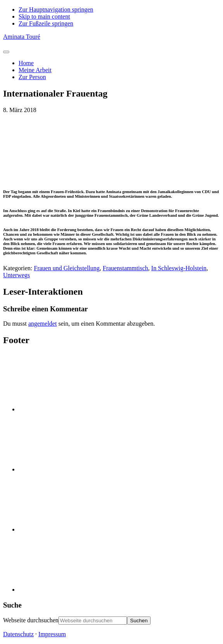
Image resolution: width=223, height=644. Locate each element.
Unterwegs (16, 275)
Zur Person (32, 77)
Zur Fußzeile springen (46, 23)
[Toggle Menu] (6, 52)
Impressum (52, 634)
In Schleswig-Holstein (179, 268)
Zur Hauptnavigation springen (56, 9)
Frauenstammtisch (125, 268)
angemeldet (43, 324)
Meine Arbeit (35, 70)
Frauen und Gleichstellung (67, 268)
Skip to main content (44, 16)
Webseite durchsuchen (31, 620)
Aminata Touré (22, 37)
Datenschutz (18, 634)
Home (26, 63)
